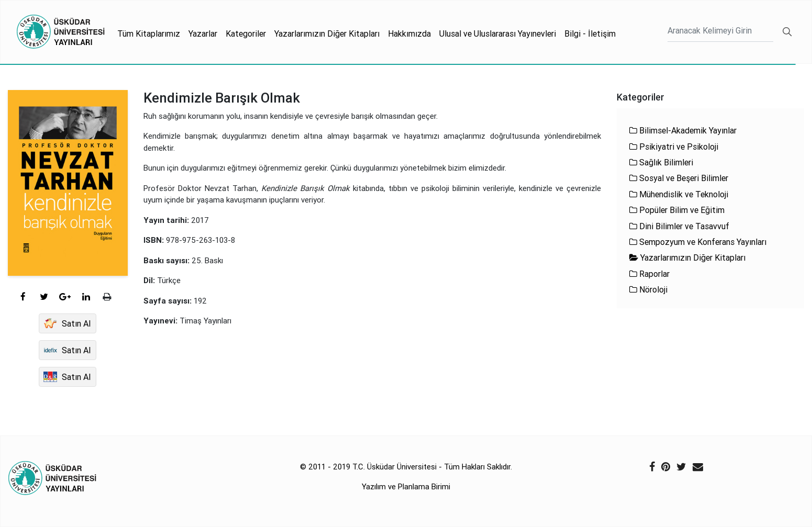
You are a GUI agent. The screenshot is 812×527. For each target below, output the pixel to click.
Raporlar (649, 274)
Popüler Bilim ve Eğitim (677, 210)
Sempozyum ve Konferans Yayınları (698, 242)
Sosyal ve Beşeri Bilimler (679, 178)
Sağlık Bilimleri (661, 162)
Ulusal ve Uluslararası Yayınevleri (498, 33)
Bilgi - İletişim (590, 33)
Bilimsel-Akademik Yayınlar (683, 130)
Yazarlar (203, 33)
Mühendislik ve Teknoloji (679, 194)
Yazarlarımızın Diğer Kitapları (327, 33)
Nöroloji (648, 289)
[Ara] (720, 32)
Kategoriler (246, 33)
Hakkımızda (409, 33)
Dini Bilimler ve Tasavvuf (679, 226)
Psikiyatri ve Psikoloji (674, 147)
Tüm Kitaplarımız (149, 33)
